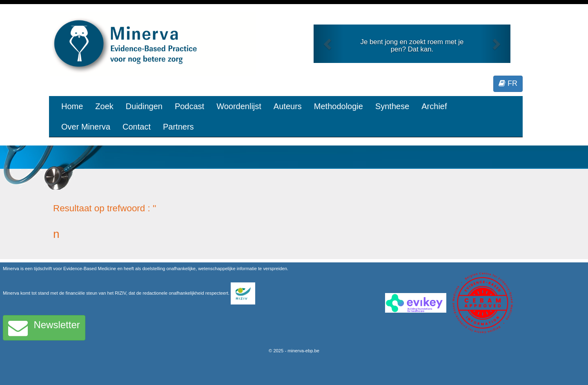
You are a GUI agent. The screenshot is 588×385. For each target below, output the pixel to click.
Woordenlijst (239, 106)
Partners (178, 127)
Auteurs (288, 106)
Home (72, 106)
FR (508, 83)
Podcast (189, 106)
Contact (137, 127)
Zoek (104, 106)
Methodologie (339, 106)
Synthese (392, 106)
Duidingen (144, 106)
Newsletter (44, 328)
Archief (434, 106)
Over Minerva (86, 127)
